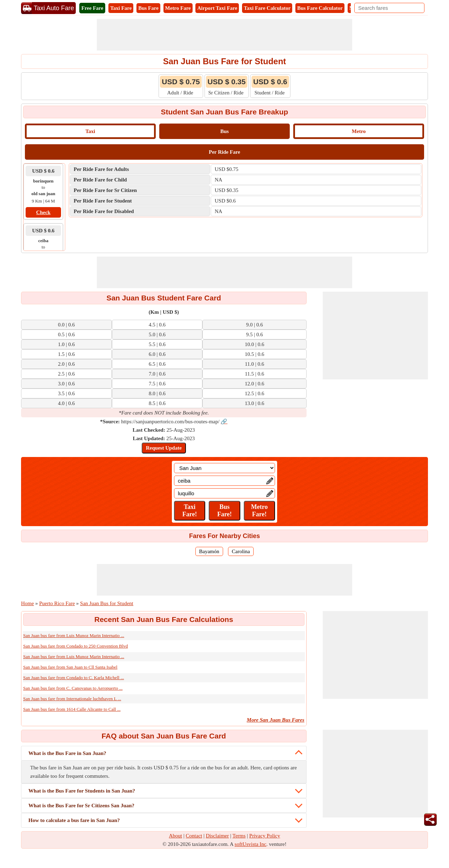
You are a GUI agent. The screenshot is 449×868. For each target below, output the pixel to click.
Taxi (90, 131)
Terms (239, 836)
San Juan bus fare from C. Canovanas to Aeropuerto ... (73, 688)
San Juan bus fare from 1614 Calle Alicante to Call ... (72, 709)
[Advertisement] (224, 35)
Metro (359, 131)
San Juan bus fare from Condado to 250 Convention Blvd (76, 646)
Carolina (241, 551)
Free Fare (92, 8)
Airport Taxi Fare (217, 8)
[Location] (224, 468)
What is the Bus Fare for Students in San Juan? (82, 791)
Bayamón (209, 551)
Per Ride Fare (224, 152)
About (176, 836)
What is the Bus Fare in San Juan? (67, 753)
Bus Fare (148, 8)
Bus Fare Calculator (320, 8)
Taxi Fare (121, 8)
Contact (194, 836)
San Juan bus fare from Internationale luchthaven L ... (72, 699)
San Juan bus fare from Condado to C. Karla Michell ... (73, 678)
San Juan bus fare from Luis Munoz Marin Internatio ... (74, 635)
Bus (224, 131)
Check (43, 212)
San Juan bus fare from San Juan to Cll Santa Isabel (70, 667)
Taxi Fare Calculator (267, 8)
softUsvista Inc (250, 844)
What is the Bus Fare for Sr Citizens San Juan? (81, 806)
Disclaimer (217, 836)
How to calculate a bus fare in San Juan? (74, 820)
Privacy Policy (265, 836)
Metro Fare (178, 8)
